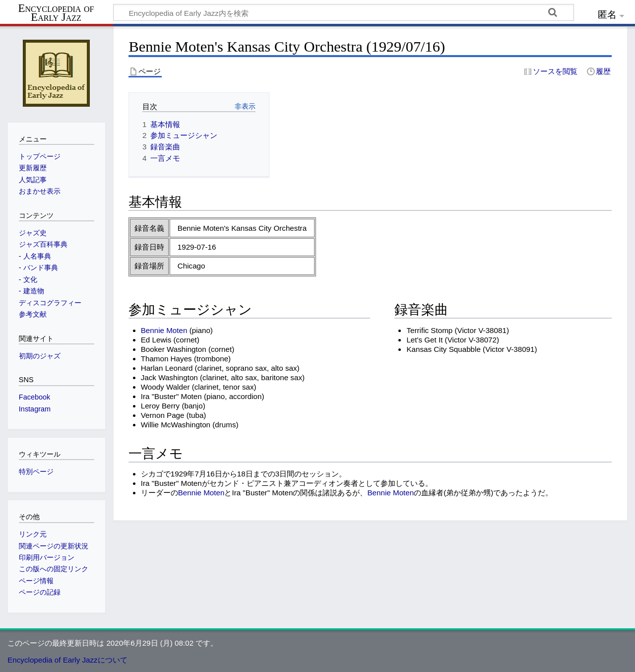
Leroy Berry (160, 406)
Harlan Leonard (167, 368)
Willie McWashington (176, 425)
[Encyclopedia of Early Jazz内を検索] (344, 12)
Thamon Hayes (166, 359)
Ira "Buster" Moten (171, 396)
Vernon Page (163, 415)
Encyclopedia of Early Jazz (56, 13)
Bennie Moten (164, 330)
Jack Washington (169, 377)
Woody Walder (165, 387)
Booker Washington (174, 349)
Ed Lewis (156, 340)
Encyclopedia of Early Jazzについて (67, 660)
